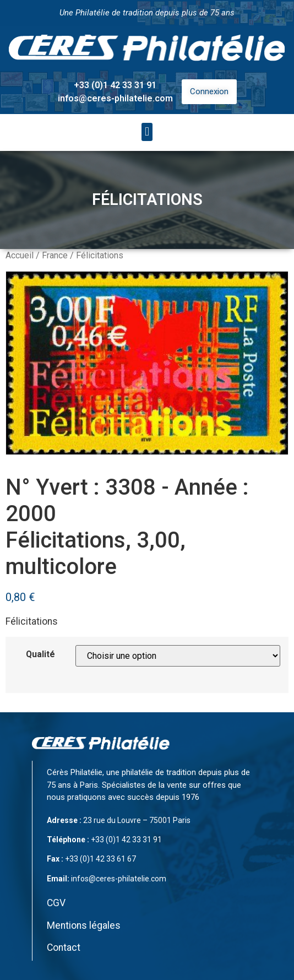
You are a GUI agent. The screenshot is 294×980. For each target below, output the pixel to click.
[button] (147, 132)
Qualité (40, 654)
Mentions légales (84, 925)
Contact (64, 947)
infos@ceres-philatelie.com (115, 98)
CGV (56, 903)
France (55, 255)
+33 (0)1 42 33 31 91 (115, 85)
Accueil (20, 255)
